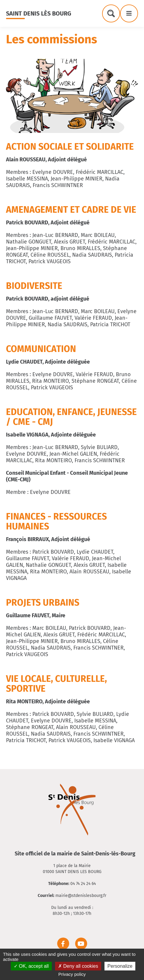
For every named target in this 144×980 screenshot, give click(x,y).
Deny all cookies (78, 966)
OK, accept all (31, 966)
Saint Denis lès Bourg (39, 13)
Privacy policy (72, 974)
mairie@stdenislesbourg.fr (81, 896)
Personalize (120, 966)
